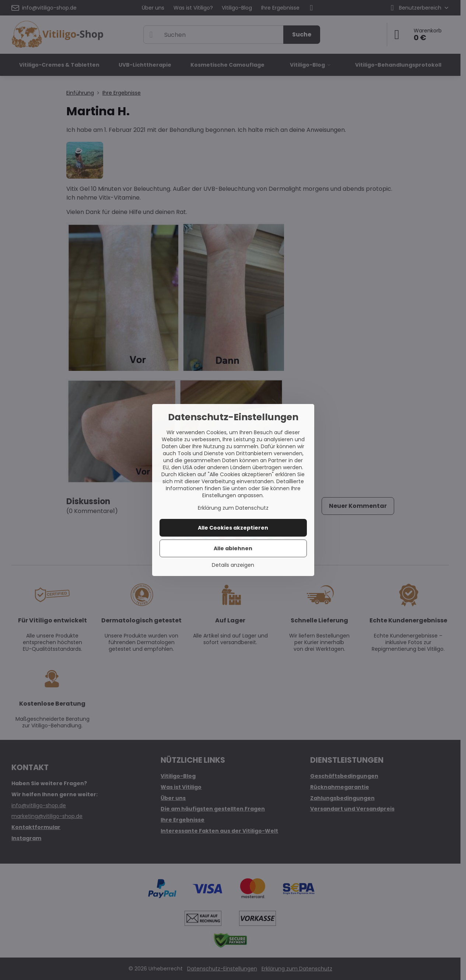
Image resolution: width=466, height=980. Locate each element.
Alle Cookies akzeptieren (233, 528)
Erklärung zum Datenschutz (233, 508)
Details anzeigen (233, 565)
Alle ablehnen (233, 548)
